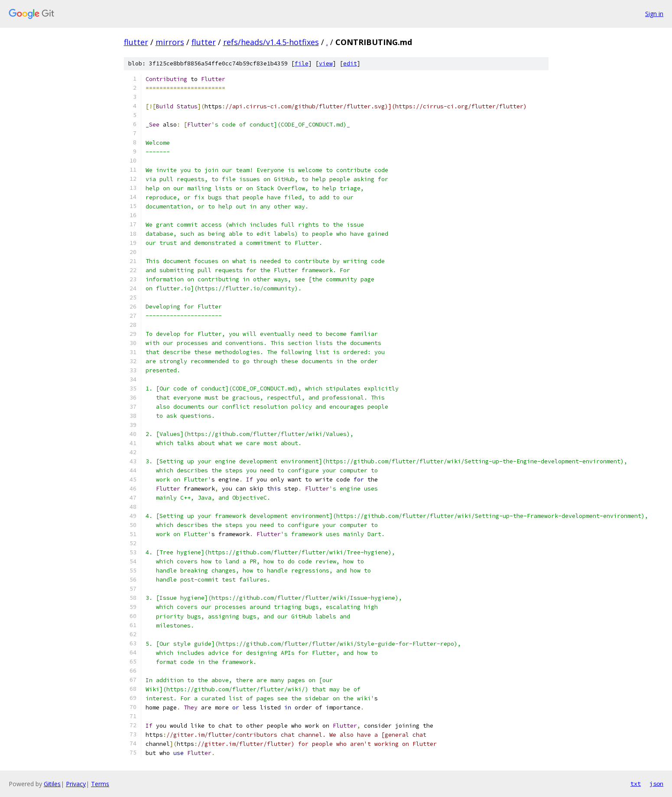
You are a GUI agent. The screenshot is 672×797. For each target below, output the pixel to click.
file (302, 63)
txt (636, 784)
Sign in (654, 14)
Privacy (76, 784)
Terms (100, 784)
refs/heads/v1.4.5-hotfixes (271, 42)
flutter (136, 42)
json (656, 784)
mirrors (170, 42)
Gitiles (52, 784)
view (326, 63)
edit (350, 63)
